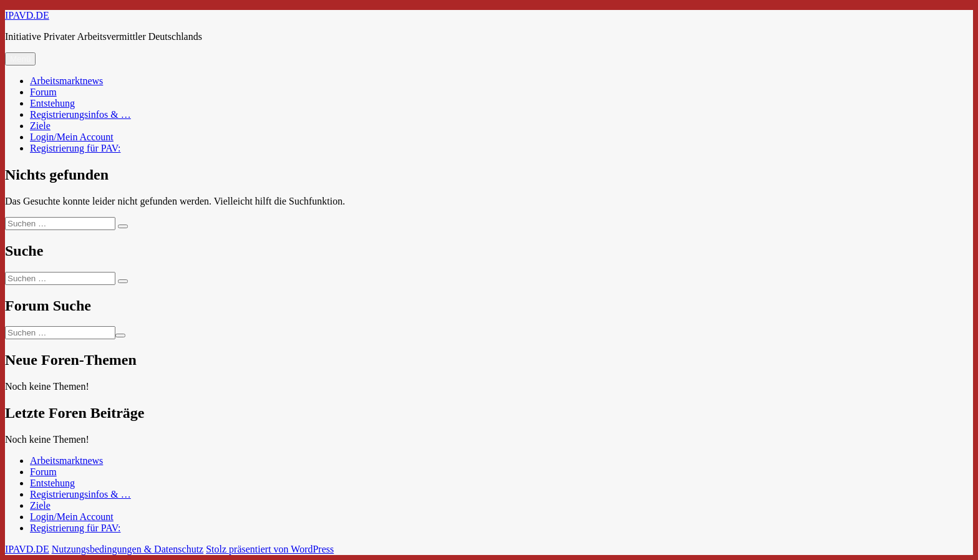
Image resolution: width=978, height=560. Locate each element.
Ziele (40, 126)
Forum (43, 92)
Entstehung (52, 103)
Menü (20, 59)
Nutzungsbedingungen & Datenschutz (128, 549)
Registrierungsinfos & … (80, 114)
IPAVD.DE (27, 15)
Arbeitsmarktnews (66, 81)
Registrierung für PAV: (75, 148)
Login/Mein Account (72, 137)
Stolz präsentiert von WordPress (270, 549)
